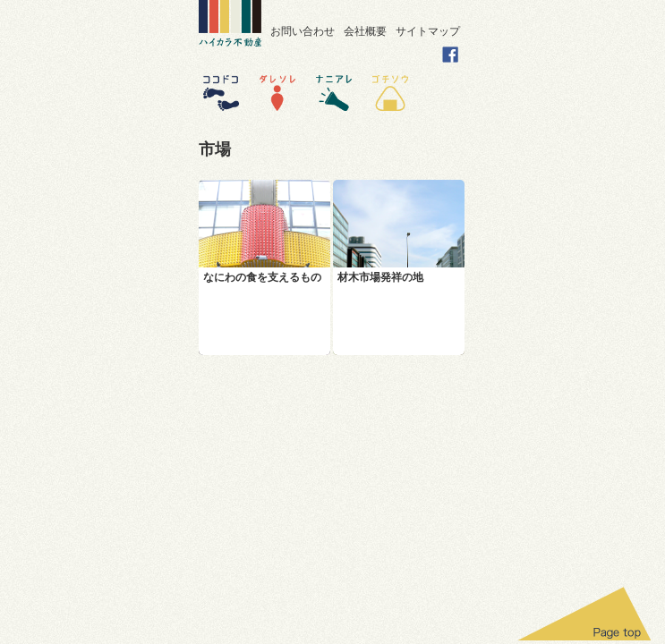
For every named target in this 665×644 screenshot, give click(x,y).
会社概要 (365, 31)
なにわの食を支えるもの (262, 277)
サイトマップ (428, 31)
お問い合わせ (303, 31)
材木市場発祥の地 (380, 277)
